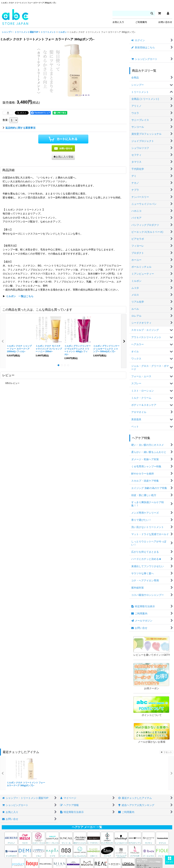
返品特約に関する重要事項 (19, 128)
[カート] (159, 13)
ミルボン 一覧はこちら (20, 296)
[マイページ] (168, 13)
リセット (166, 752)
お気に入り (118, 22)
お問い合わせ (165, 22)
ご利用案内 (141, 22)
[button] (170, 860)
